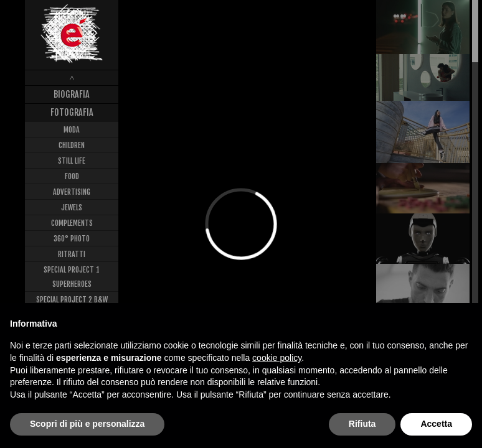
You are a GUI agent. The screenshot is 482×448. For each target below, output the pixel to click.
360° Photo (72, 239)
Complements (72, 223)
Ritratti (72, 254)
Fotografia (72, 112)
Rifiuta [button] (362, 424)
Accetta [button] (436, 424)
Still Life (72, 161)
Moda (72, 130)
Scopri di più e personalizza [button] (87, 424)
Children (72, 145)
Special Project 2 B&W (72, 300)
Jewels (72, 208)
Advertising (72, 192)
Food (72, 176)
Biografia (72, 94)
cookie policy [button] (277, 358)
